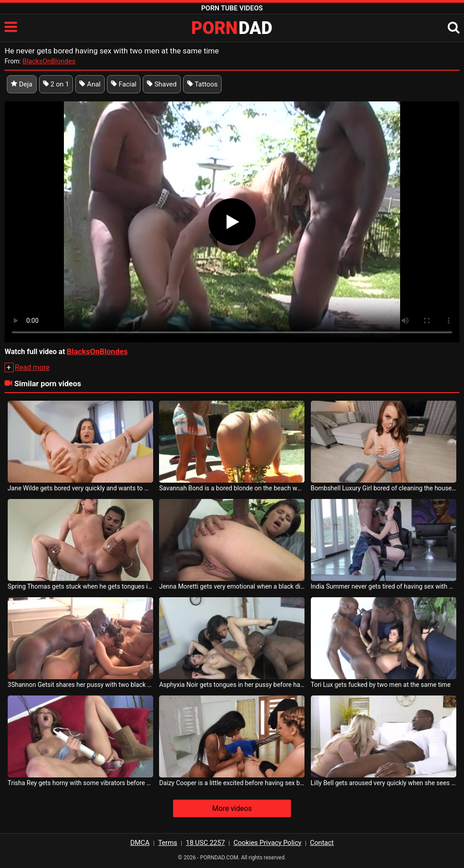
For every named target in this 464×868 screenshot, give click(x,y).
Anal (90, 84)
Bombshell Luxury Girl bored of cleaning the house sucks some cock (384, 488)
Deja (22, 84)
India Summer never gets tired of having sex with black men (384, 586)
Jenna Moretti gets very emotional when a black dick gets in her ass (232, 586)
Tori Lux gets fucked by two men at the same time (381, 685)
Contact (322, 843)
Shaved (162, 84)
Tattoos (203, 84)
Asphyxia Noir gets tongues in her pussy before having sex (232, 685)
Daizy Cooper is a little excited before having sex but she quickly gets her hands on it (232, 783)
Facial (124, 84)
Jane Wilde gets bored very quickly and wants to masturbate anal (80, 488)
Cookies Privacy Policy (267, 843)
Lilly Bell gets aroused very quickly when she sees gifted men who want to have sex (384, 783)
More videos (232, 808)
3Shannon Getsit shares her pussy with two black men (80, 685)
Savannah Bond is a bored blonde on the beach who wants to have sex (232, 488)
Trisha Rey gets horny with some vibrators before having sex (80, 783)
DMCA (140, 843)
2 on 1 (56, 84)
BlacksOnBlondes (49, 61)
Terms (168, 843)
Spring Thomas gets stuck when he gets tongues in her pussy (80, 586)
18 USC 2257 (205, 843)
